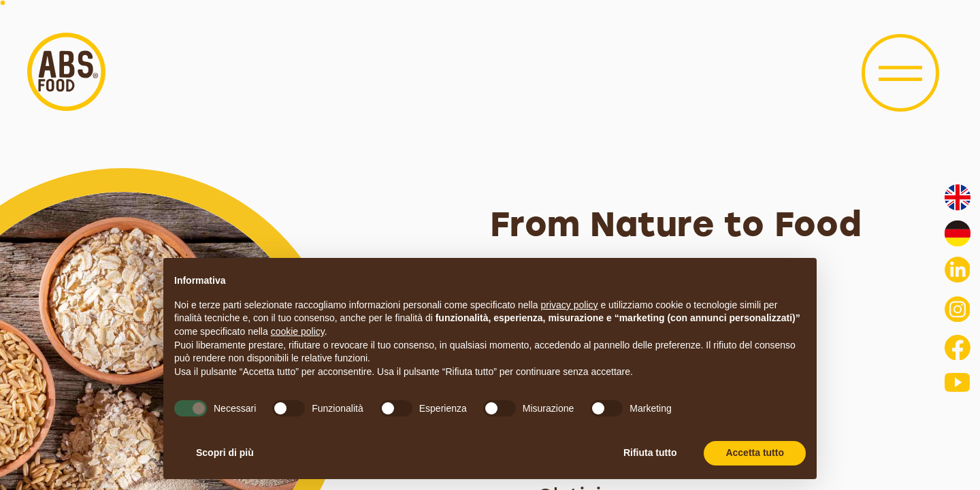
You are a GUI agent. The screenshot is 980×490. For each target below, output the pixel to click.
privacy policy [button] (570, 305)
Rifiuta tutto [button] (650, 453)
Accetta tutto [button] (755, 453)
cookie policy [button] (298, 331)
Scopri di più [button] (225, 453)
